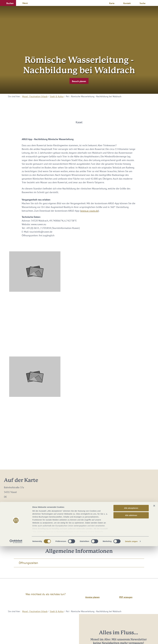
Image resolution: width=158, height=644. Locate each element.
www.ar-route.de (89, 211)
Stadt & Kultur (57, 96)
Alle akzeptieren (131, 606)
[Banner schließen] (154, 604)
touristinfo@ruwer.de (23, 514)
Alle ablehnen (131, 613)
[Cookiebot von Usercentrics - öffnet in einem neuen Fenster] (16, 639)
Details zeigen (131, 639)
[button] (8, 3)
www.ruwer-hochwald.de (28, 519)
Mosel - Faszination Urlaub (35, 96)
